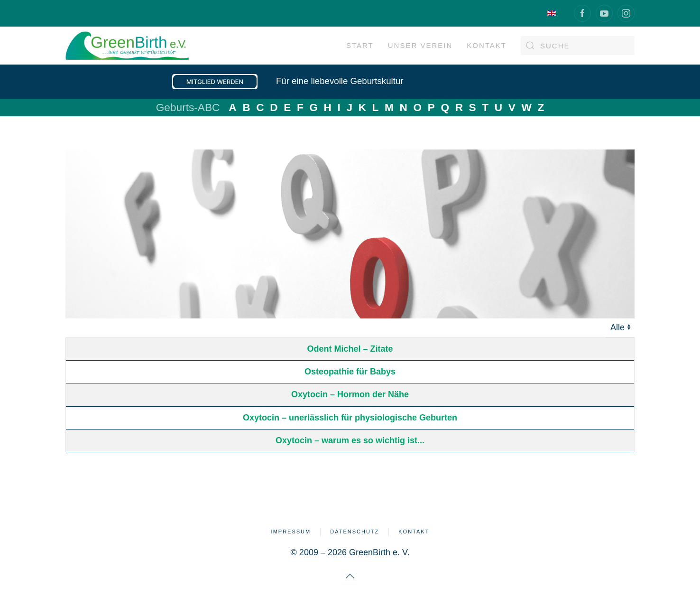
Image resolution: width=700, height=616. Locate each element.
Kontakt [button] (487, 45)
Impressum (291, 532)
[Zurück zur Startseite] (127, 46)
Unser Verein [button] (420, 45)
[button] (350, 576)
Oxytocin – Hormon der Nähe (350, 394)
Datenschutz (355, 532)
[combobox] (578, 46)
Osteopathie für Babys (350, 372)
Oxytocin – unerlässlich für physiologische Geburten (350, 418)
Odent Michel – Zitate (350, 349)
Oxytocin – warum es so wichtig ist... (350, 440)
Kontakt (414, 532)
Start (360, 45)
